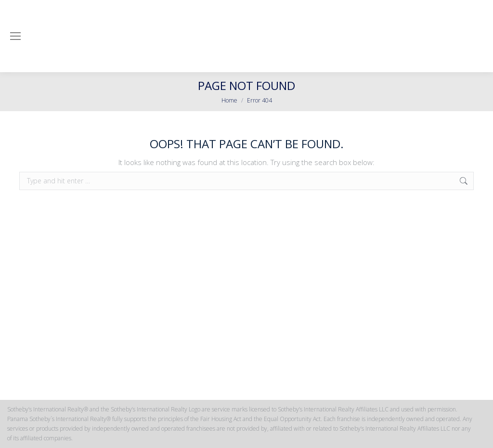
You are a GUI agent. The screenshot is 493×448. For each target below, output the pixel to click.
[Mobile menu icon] (15, 36)
